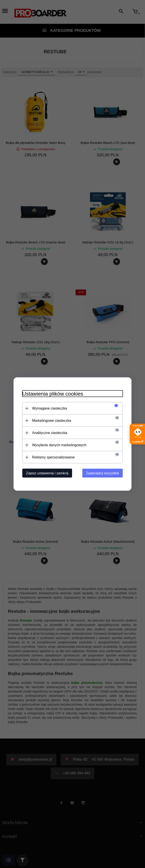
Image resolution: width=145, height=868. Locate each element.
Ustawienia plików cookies (53, 394)
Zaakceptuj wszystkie (103, 473)
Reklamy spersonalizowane (53, 457)
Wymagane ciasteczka (50, 408)
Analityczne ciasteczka (50, 433)
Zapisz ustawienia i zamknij (47, 473)
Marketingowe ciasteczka (52, 421)
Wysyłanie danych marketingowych (59, 445)
